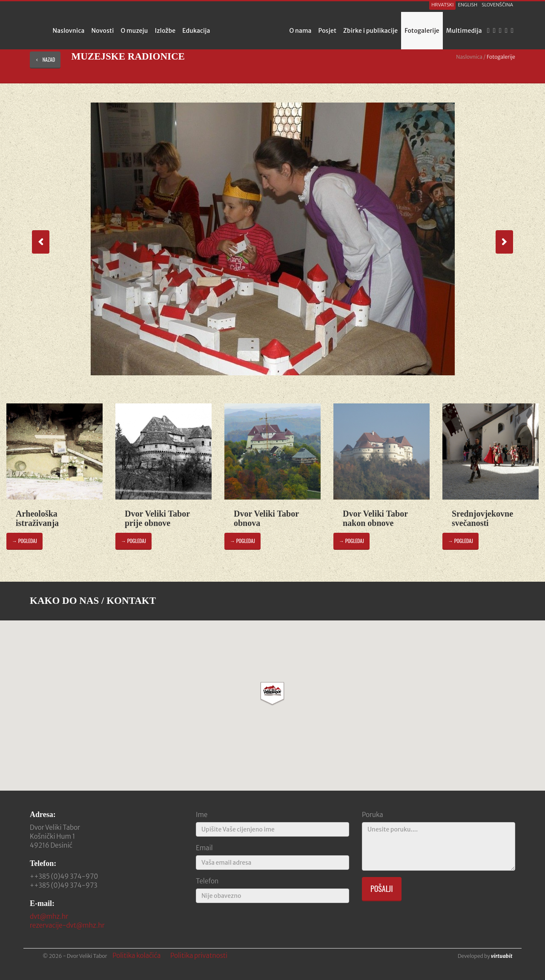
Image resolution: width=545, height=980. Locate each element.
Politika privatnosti (199, 956)
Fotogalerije (422, 31)
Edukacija (196, 31)
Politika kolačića (136, 956)
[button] (272, 694)
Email (204, 848)
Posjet (327, 31)
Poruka (373, 815)
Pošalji (382, 889)
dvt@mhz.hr (49, 916)
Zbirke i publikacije (370, 31)
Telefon (207, 881)
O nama (301, 31)
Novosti (102, 31)
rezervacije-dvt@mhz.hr (67, 925)
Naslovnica (68, 31)
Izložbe (165, 31)
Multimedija (464, 31)
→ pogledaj (24, 541)
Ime (202, 815)
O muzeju (135, 31)
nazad (45, 59)
